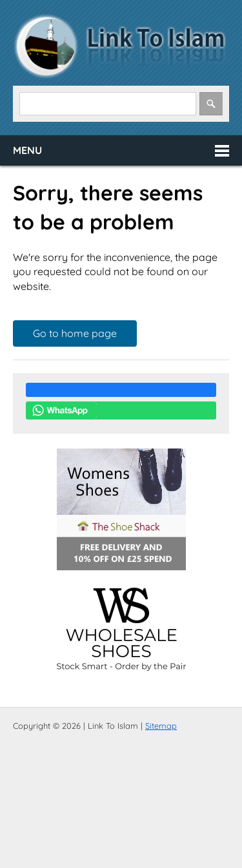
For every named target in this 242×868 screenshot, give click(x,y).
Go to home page (75, 333)
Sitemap (161, 726)
